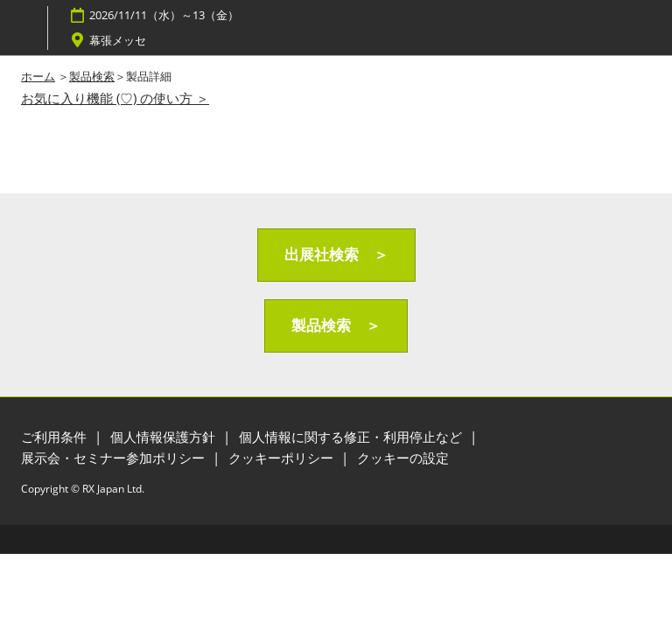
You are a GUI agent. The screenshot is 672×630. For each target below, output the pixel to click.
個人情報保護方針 (164, 437)
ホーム (38, 76)
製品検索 (92, 76)
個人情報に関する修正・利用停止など (352, 437)
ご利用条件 (56, 437)
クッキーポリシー (283, 458)
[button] (336, 255)
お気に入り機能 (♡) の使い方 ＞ (115, 98)
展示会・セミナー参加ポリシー (115, 458)
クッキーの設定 (403, 458)
